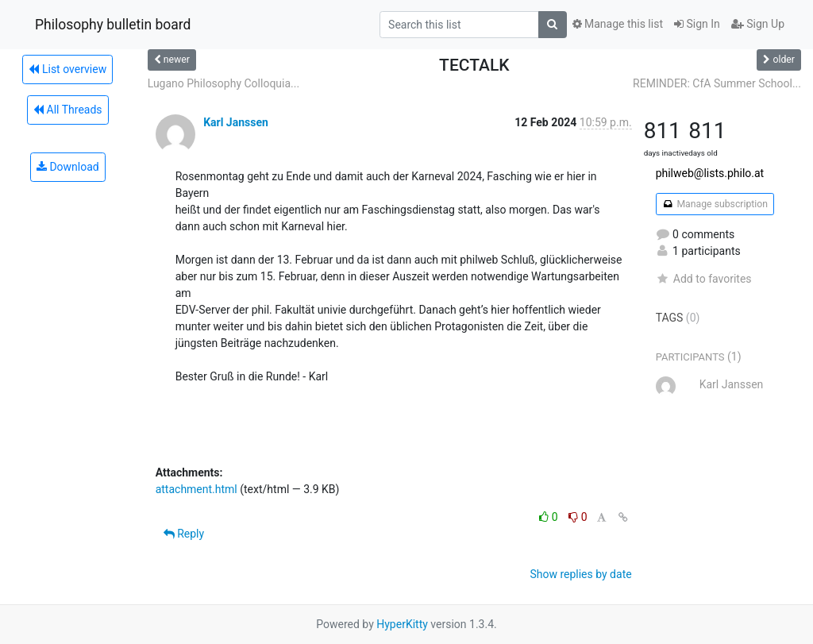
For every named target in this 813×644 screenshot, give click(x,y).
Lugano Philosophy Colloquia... (224, 83)
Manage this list (618, 24)
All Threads (67, 110)
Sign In (697, 24)
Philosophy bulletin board (113, 25)
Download (68, 167)
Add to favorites (704, 279)
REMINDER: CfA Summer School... (717, 83)
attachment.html (197, 489)
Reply (184, 534)
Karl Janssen (236, 122)
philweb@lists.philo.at (710, 173)
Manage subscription (715, 204)
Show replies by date (580, 574)
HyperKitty (402, 624)
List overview (67, 69)
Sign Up (758, 24)
